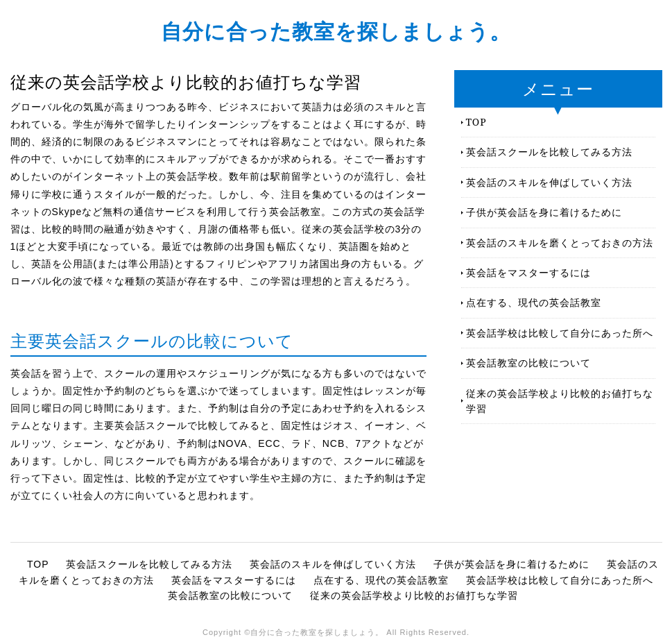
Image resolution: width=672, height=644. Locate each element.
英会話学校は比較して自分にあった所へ (560, 333)
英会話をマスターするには (528, 272)
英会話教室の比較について (528, 363)
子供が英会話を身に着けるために (544, 212)
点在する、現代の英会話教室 (534, 302)
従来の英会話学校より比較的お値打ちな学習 (560, 401)
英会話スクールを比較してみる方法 (549, 152)
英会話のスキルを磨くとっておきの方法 (560, 243)
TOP (476, 122)
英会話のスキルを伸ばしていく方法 (549, 182)
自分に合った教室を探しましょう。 (336, 31)
